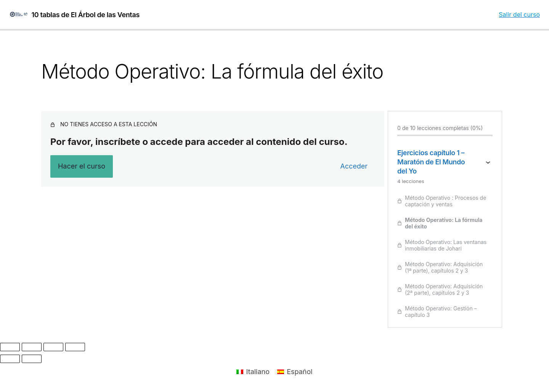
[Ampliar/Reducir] (10, 347)
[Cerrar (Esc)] (75, 347)
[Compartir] (53, 347)
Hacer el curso (82, 166)
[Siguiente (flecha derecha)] (32, 359)
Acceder (354, 166)
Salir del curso (519, 14)
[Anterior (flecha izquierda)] (10, 359)
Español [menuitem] (299, 372)
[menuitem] (253, 372)
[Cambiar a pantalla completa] (32, 347)
